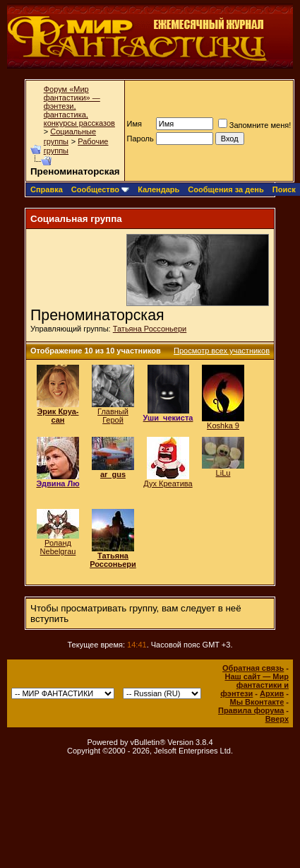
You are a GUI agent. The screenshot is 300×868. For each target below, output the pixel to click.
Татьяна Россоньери (150, 329)
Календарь (158, 189)
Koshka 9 (223, 426)
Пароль (140, 139)
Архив (272, 693)
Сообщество (100, 189)
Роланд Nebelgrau (58, 547)
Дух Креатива (168, 483)
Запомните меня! (254, 125)
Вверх (277, 719)
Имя (134, 124)
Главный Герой (113, 416)
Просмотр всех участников (222, 351)
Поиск (284, 189)
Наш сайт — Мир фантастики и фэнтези (254, 685)
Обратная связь (253, 668)
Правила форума (251, 710)
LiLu (223, 473)
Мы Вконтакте (257, 702)
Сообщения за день (226, 189)
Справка (47, 189)
